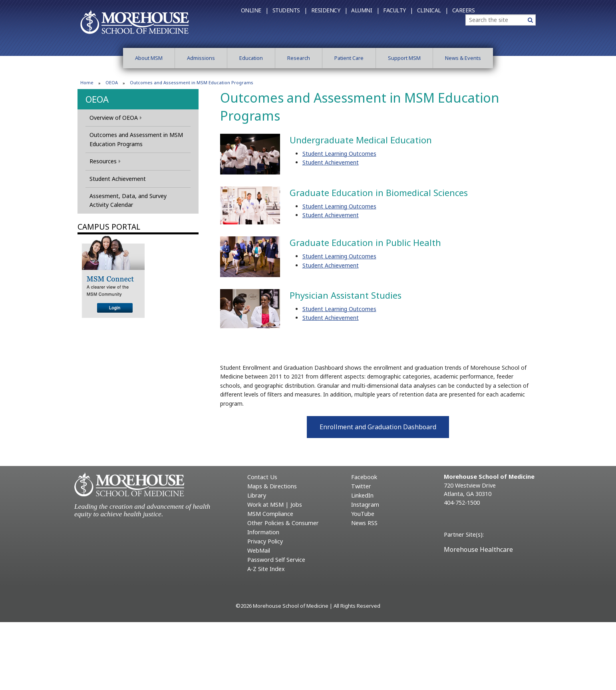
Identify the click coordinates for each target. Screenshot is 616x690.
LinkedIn (362, 495)
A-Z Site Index (266, 569)
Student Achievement (118, 179)
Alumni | (365, 10)
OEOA (112, 82)
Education (251, 58)
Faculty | (398, 10)
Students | (290, 10)
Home (87, 82)
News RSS (364, 523)
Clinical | (433, 10)
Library (257, 495)
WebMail (259, 550)
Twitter (361, 486)
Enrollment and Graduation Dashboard (378, 427)
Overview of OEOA (116, 118)
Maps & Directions (272, 486)
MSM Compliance (270, 514)
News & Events (463, 58)
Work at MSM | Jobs (275, 505)
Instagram (365, 505)
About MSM (149, 58)
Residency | (329, 10)
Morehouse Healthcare (478, 549)
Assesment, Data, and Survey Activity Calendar (128, 200)
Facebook (364, 477)
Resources (105, 161)
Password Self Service (276, 560)
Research (299, 58)
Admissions (201, 58)
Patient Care (349, 58)
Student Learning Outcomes (339, 154)
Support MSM (404, 58)
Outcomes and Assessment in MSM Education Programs (136, 139)
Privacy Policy (265, 541)
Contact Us (262, 477)
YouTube (363, 514)
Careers (464, 10)
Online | (255, 10)
